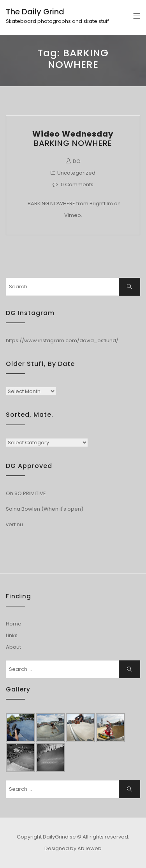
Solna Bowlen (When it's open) (45, 509)
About (13, 647)
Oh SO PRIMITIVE (26, 493)
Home (14, 624)
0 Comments (77, 185)
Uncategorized (76, 173)
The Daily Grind (35, 12)
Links (12, 635)
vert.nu (14, 524)
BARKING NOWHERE (73, 139)
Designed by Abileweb (73, 848)
